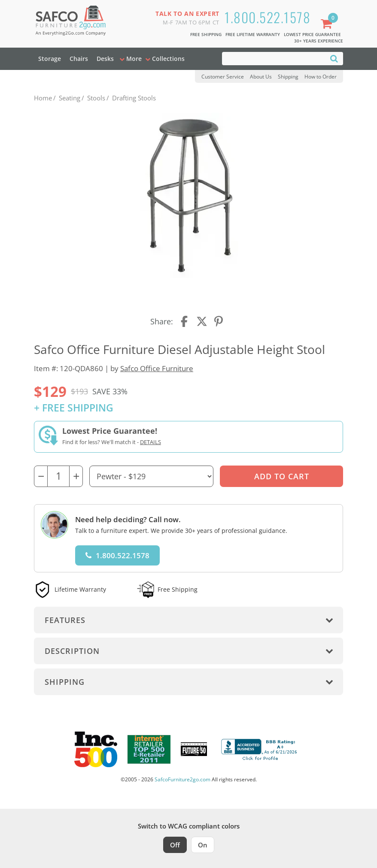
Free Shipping (206, 34)
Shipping (288, 77)
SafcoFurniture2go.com (182, 779)
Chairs (79, 59)
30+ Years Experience (319, 41)
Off (175, 845)
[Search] (334, 58)
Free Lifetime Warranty (253, 34)
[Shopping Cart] (328, 25)
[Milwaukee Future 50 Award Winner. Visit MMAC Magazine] (194, 749)
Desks (105, 59)
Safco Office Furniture (157, 368)
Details (150, 442)
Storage (50, 59)
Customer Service (223, 77)
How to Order (321, 77)
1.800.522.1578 (268, 17)
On (203, 845)
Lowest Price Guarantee (312, 34)
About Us (261, 77)
